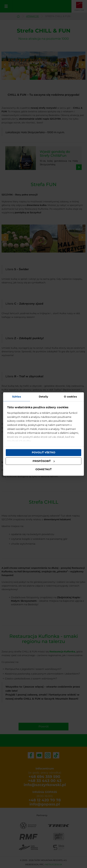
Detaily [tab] (44, 397)
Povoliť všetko (44, 452)
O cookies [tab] (70, 397)
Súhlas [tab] (17, 397)
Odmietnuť (43, 469)
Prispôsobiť (44, 461)
